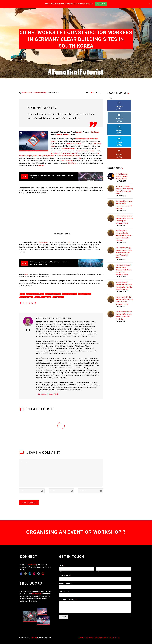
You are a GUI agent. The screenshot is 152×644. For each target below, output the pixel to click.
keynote (59, 135)
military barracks (49, 156)
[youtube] (43, 574)
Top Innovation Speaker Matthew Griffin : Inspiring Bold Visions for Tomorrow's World (124, 277)
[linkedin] (30, 574)
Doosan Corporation (66, 161)
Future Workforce (85, 294)
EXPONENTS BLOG (102, 638)
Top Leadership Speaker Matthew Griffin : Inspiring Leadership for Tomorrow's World (124, 196)
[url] (91, 491)
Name (62, 565)
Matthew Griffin (27, 93)
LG (69, 242)
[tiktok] (34, 574)
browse (67, 135)
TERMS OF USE (115, 638)
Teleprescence (58, 297)
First (60, 572)
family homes (38, 156)
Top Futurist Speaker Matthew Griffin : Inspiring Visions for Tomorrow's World (124, 166)
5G (80, 158)
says (27, 274)
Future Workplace (27, 297)
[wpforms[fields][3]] (95, 595)
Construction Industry (53, 294)
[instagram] (25, 574)
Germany (41, 165)
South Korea (72, 163)
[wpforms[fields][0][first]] (77, 569)
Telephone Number (66, 584)
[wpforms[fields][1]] (95, 579)
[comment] (61, 473)
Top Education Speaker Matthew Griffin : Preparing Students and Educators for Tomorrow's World (123, 246)
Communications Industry (35, 294)
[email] (61, 491)
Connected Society (40, 93)
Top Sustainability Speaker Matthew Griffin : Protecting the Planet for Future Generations (124, 262)
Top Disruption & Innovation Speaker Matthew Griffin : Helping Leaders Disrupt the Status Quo (124, 212)
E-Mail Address (65, 575)
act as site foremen (68, 148)
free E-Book (95, 132)
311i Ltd (34, 638)
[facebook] (21, 574)
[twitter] (39, 574)
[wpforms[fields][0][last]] (114, 569)
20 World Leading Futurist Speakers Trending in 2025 (122, 152)
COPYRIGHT (90, 638)
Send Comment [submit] (29, 503)
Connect (79, 132)
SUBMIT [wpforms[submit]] (63, 617)
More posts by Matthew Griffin (49, 394)
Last (97, 572)
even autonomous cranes (86, 151)
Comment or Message (68, 600)
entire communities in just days (68, 156)
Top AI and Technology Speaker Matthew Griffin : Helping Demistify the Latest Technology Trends (124, 229)
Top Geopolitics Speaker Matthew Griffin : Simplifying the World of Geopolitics (124, 181)
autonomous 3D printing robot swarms (64, 153)
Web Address (64, 592)
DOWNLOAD (101, 4)
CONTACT (81, 638)
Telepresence (43, 242)
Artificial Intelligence (74, 144)
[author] (32, 491)
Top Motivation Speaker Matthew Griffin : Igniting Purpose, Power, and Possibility (124, 291)
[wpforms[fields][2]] (95, 607)
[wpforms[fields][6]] (95, 587)
